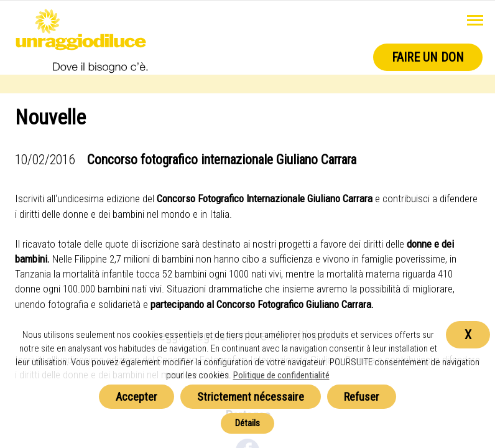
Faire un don (428, 57)
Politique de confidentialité (281, 375)
